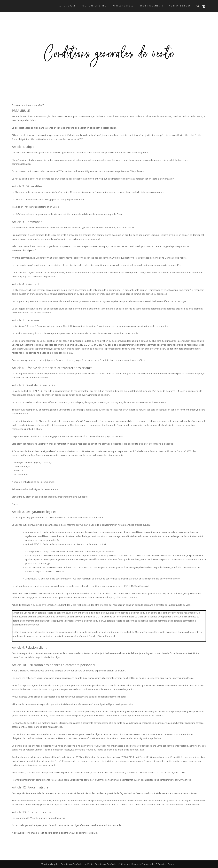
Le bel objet (67, 6)
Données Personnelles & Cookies (149, 864)
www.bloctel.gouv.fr (26, 250)
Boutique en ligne (94, 6)
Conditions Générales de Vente (77, 864)
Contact (172, 864)
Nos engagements (151, 6)
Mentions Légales (50, 864)
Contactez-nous (180, 6)
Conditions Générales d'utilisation (112, 864)
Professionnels (123, 6)
